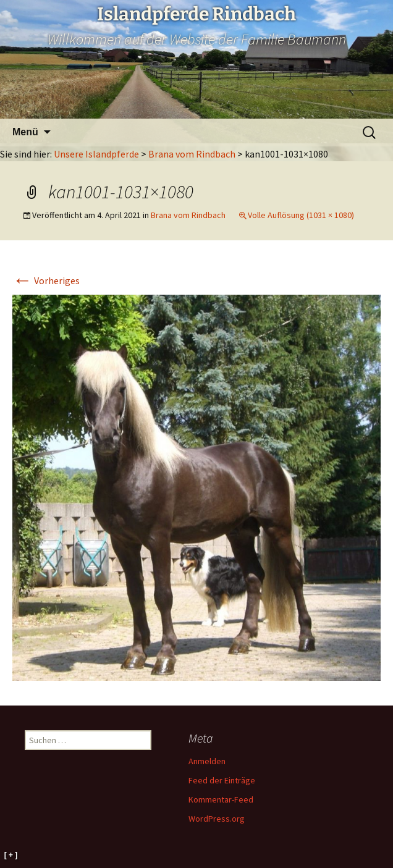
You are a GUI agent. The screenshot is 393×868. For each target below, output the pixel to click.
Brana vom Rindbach (192, 154)
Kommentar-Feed (221, 799)
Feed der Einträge (222, 780)
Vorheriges (46, 280)
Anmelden (207, 761)
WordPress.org (217, 819)
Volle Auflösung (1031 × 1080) (301, 215)
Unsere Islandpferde (96, 154)
